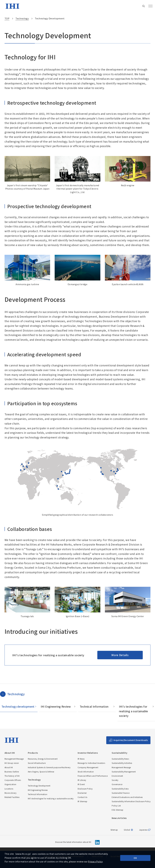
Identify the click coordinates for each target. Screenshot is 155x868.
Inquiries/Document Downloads (131, 740)
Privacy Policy (95, 862)
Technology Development (39, 786)
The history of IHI (12, 776)
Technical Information (94, 706)
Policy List (116, 806)
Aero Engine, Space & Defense (41, 772)
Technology (16, 694)
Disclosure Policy (85, 789)
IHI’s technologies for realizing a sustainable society (134, 711)
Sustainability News (120, 759)
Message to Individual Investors (91, 763)
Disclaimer (82, 793)
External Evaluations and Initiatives (127, 797)
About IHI (10, 753)
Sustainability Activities (122, 763)
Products (33, 753)
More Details (120, 655)
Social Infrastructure (37, 763)
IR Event (81, 784)
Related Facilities (12, 797)
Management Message (14, 759)
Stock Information (86, 772)
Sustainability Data (120, 789)
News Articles (119, 818)
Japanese (143, 830)
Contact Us (82, 797)
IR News (81, 759)
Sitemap (114, 830)
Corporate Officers (13, 780)
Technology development (18, 706)
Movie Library (10, 793)
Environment (117, 776)
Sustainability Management (124, 772)
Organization (10, 784)
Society (115, 780)
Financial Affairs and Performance (93, 776)
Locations (9, 789)
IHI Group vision (12, 763)
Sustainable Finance (121, 793)
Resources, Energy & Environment (43, 759)
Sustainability (120, 753)
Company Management (88, 767)
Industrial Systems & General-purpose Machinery (49, 767)
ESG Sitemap (117, 810)
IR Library (82, 780)
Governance (117, 784)
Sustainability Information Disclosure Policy (131, 801)
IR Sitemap (82, 801)
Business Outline (12, 772)
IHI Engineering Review (56, 706)
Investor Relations (88, 753)
